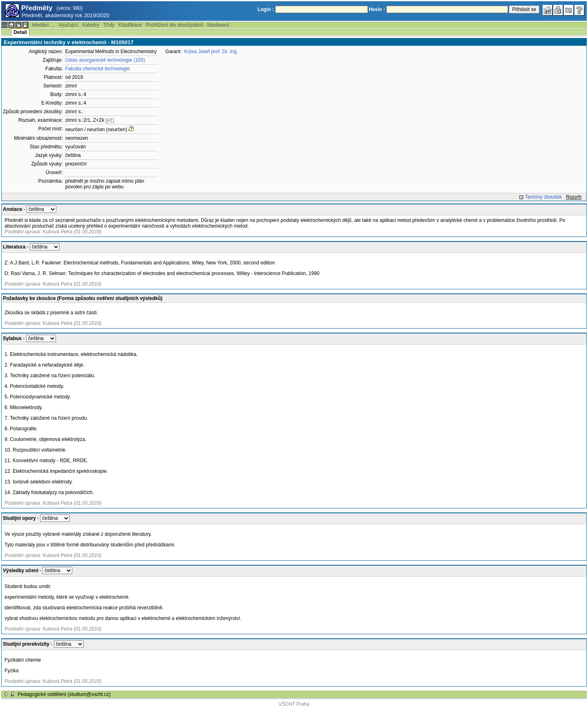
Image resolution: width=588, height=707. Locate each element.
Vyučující (68, 25)
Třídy (109, 25)
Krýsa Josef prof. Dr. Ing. (211, 51)
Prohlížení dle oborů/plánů (174, 25)
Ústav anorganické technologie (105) (105, 60)
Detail (20, 32)
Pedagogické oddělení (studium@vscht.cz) (64, 694)
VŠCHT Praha (294, 704)
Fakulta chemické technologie (98, 69)
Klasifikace (130, 25)
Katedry (90, 25)
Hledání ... (43, 25)
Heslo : (377, 9)
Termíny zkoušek (543, 197)
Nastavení (218, 25)
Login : (266, 9)
